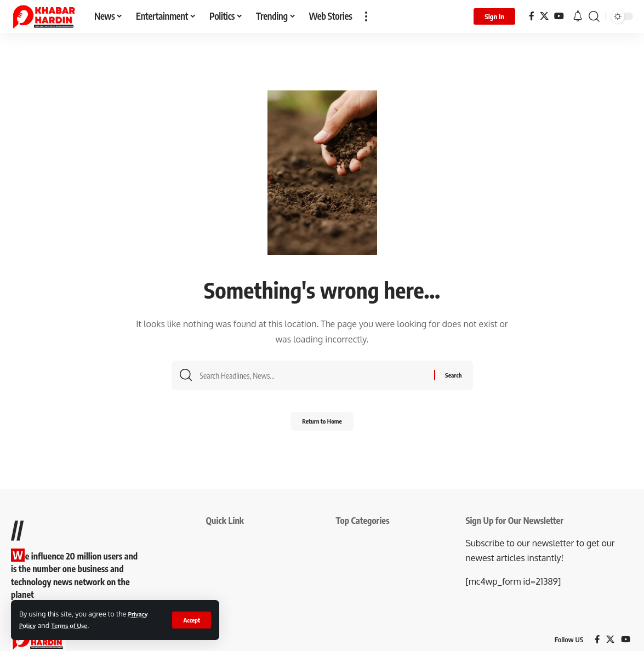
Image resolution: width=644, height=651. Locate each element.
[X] (544, 16)
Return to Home (322, 425)
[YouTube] (559, 16)
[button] (191, 620)
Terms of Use (76, 625)
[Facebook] (532, 16)
